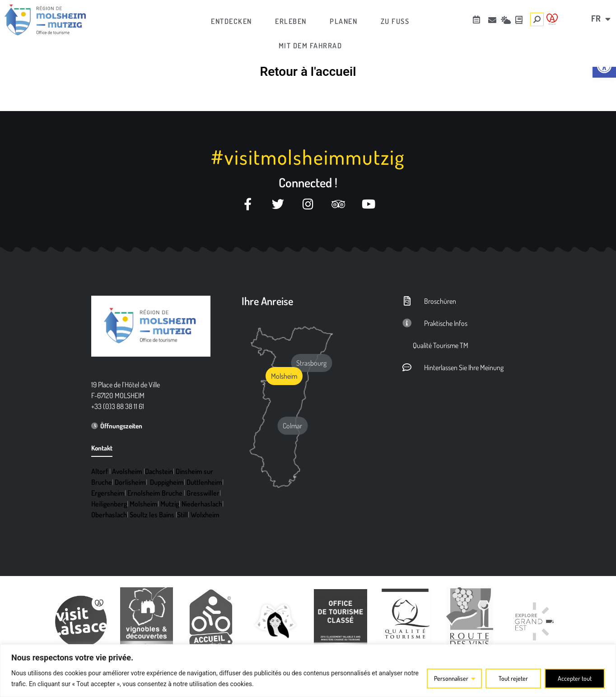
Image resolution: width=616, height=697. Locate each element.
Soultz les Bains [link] (152, 515)
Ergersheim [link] (108, 493)
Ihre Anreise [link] (267, 301)
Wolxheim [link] (205, 515)
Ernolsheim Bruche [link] (155, 493)
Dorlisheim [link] (130, 482)
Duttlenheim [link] (204, 482)
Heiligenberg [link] (109, 504)
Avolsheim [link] (127, 471)
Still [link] (182, 515)
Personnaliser (451, 678)
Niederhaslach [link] (202, 504)
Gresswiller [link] (203, 493)
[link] (604, 66)
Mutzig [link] (170, 504)
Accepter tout (575, 678)
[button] (64, 621)
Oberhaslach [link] (109, 515)
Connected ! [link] (308, 182)
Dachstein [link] (159, 471)
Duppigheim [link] (167, 482)
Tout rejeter (513, 678)
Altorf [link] (100, 471)
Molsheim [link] (144, 504)
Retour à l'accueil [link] (308, 72)
